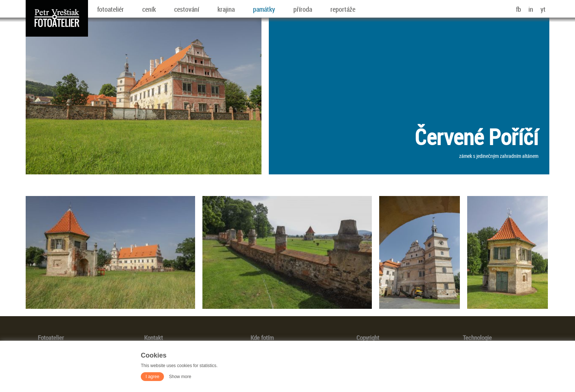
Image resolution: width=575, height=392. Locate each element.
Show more (180, 377)
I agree (152, 377)
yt (543, 9)
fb (519, 9)
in (531, 9)
